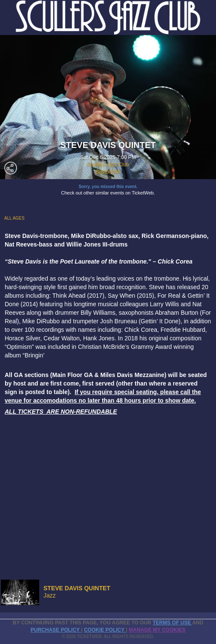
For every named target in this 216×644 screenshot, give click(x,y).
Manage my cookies (157, 630)
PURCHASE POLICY (56, 630)
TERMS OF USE (172, 623)
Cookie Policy (105, 630)
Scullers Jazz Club (108, 165)
